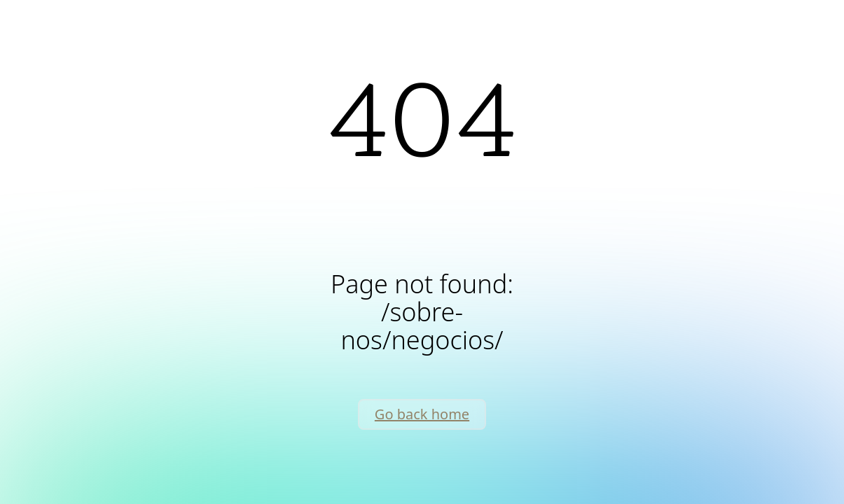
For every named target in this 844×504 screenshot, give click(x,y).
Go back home (422, 414)
